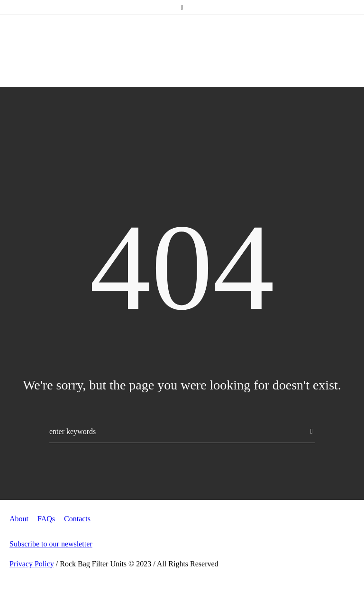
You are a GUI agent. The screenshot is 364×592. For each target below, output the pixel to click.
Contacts (77, 519)
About (19, 519)
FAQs (46, 519)
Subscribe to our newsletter (51, 544)
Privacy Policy (32, 564)
